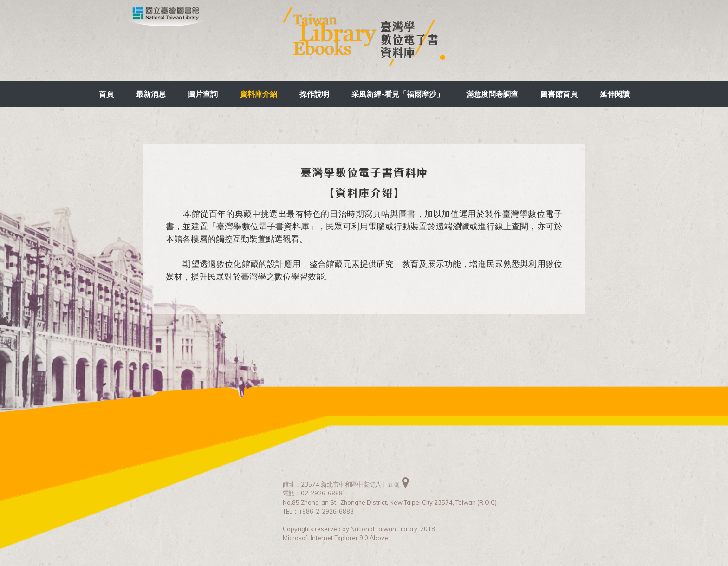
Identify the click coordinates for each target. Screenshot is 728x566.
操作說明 (314, 94)
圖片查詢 (203, 94)
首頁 (106, 94)
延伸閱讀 (615, 94)
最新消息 (151, 94)
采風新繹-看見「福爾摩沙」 (398, 94)
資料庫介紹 (259, 94)
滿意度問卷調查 (492, 94)
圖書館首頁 (559, 94)
